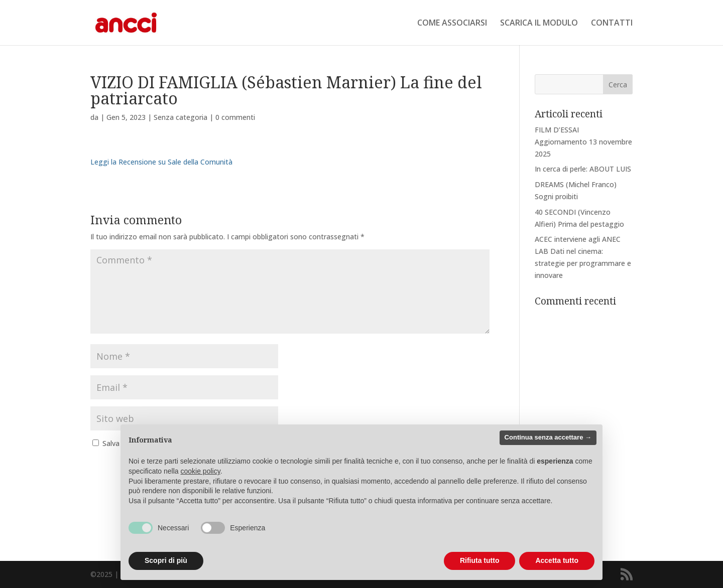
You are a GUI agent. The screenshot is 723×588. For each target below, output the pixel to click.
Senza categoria (180, 117)
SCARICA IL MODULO (539, 24)
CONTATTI (612, 24)
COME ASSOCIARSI (452, 24)
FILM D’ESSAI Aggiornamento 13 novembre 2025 (583, 142)
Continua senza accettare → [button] (548, 437)
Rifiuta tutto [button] (480, 560)
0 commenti (235, 117)
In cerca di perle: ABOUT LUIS (583, 169)
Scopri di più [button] (166, 560)
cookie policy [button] (201, 471)
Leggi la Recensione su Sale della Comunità (161, 162)
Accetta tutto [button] (557, 560)
